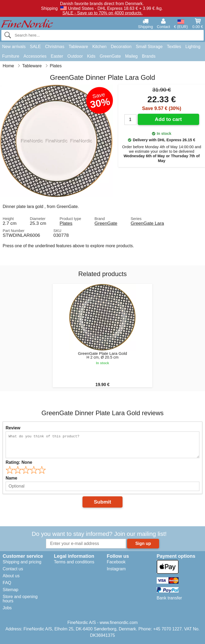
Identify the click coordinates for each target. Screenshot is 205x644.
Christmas (55, 47)
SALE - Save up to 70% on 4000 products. (103, 13)
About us (11, 576)
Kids (91, 56)
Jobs (7, 608)
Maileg (131, 56)
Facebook (116, 562)
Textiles (174, 47)
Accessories (35, 56)
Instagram (116, 569)
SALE (35, 47)
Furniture (11, 56)
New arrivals (14, 47)
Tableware (78, 47)
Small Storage (149, 47)
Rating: (19, 462)
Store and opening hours (20, 599)
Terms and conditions (74, 562)
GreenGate (110, 56)
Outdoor (75, 56)
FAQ (7, 583)
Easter (57, 56)
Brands (149, 56)
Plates (66, 223)
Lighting (193, 47)
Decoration (121, 47)
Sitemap (11, 590)
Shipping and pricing (22, 562)
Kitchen (99, 47)
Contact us (13, 569)
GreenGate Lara (147, 223)
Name (11, 478)
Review (13, 428)
